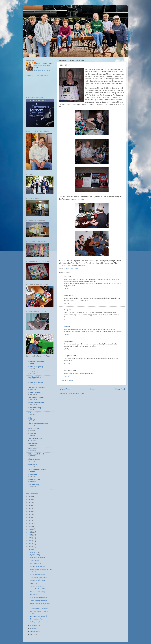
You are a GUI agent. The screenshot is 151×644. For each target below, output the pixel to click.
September (34, 632)
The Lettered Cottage (36, 398)
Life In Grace (33, 444)
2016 (30, 520)
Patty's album (34, 561)
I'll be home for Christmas (39, 598)
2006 (30, 550)
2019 (30, 511)
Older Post (120, 389)
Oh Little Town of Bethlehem (39, 608)
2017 (30, 517)
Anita (65, 276)
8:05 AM (66, 289)
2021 (30, 505)
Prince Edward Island (36, 403)
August (33, 634)
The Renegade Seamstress (38, 423)
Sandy (66, 295)
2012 (30, 532)
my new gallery (35, 555)
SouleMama (33, 464)
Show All (52, 489)
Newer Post (64, 389)
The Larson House (35, 439)
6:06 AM (66, 334)
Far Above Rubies (35, 377)
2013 (30, 529)
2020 (30, 508)
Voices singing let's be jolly (39, 601)
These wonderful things (38, 592)
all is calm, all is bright (37, 574)
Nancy (66, 310)
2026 (30, 497)
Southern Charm (34, 480)
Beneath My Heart (35, 392)
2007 (30, 547)
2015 (30, 523)
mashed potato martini (37, 567)
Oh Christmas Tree (36, 619)
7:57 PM (66, 349)
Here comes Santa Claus (38, 577)
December (34, 552)
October (33, 629)
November (34, 626)
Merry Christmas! (36, 564)
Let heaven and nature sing (39, 616)
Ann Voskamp (33, 372)
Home (92, 389)
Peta (65, 327)
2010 (30, 538)
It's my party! (34, 583)
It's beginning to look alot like (40, 622)
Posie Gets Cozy (34, 428)
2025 (30, 500)
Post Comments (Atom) (76, 394)
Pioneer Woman (34, 459)
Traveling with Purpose (37, 387)
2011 (30, 535)
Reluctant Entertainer (36, 362)
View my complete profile (43, 70)
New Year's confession (38, 558)
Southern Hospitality (36, 367)
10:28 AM (67, 364)
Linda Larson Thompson (45, 63)
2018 (30, 514)
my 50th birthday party (37, 580)
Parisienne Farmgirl (35, 408)
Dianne (66, 341)
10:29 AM (67, 376)
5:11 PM (66, 320)
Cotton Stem (33, 433)
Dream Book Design (36, 382)
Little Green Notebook (36, 454)
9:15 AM (66, 303)
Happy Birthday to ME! (38, 589)
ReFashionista (34, 413)
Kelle (30, 418)
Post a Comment (67, 380)
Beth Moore (33, 474)
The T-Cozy (32, 449)
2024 (30, 503)
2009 (30, 541)
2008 (30, 544)
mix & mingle (34, 595)
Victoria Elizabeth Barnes (37, 469)
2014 (30, 526)
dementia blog (34, 485)
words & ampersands (37, 586)
